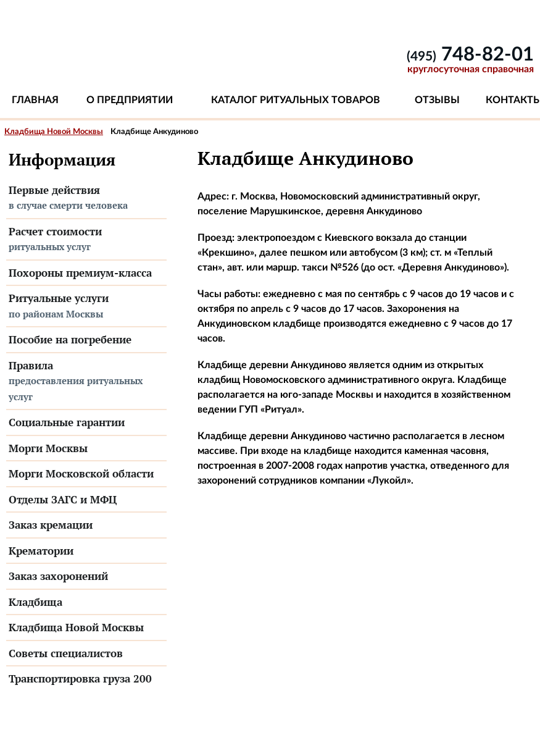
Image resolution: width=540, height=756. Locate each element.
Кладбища (35, 602)
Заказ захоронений (58, 576)
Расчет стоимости (86, 240)
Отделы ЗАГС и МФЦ (63, 499)
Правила (86, 382)
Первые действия (86, 198)
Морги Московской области (81, 473)
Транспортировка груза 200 (80, 678)
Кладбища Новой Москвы (54, 132)
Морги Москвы (48, 448)
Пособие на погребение (70, 339)
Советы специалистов (66, 653)
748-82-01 (470, 55)
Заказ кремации (51, 525)
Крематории (41, 551)
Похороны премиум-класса (80, 273)
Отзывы (437, 100)
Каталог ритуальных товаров (296, 100)
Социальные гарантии (67, 422)
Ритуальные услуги (86, 306)
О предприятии (130, 100)
